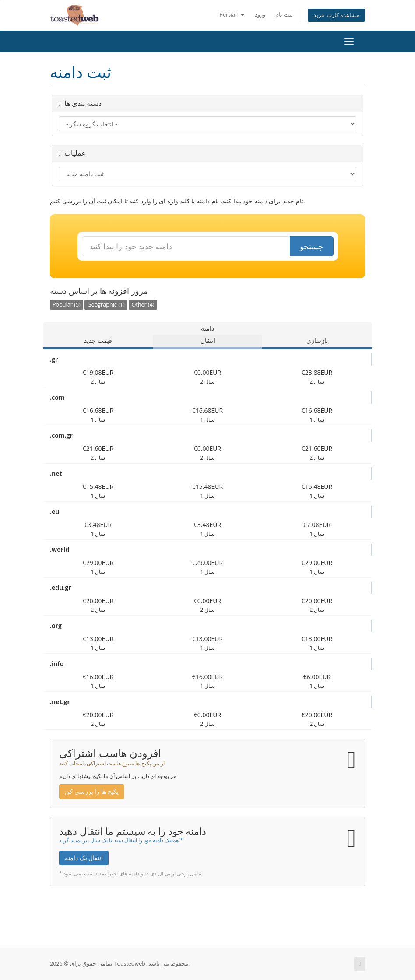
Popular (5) (67, 305)
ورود (260, 15)
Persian (232, 15)
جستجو (311, 246)
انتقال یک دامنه (84, 858)
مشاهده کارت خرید (336, 15)
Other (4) (143, 305)
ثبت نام (284, 15)
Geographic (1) (106, 305)
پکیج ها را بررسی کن (92, 791)
